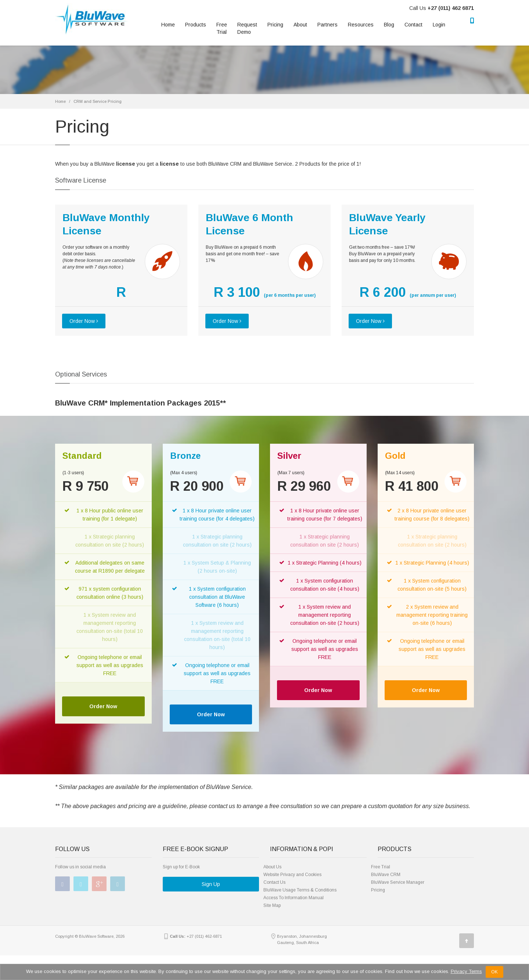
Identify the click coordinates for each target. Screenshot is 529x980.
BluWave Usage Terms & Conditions (300, 890)
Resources (361, 25)
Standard (82, 456)
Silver (289, 456)
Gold (395, 456)
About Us (272, 867)
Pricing (275, 25)
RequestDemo (247, 28)
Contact (413, 25)
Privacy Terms (466, 971)
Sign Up (211, 884)
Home (168, 25)
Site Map (272, 905)
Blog (389, 25)
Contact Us (274, 882)
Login (439, 25)
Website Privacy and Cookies (292, 875)
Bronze (185, 456)
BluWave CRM (386, 875)
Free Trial (222, 28)
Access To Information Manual (294, 898)
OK (494, 972)
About (300, 25)
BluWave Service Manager (398, 882)
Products (196, 25)
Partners (328, 25)
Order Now (84, 321)
